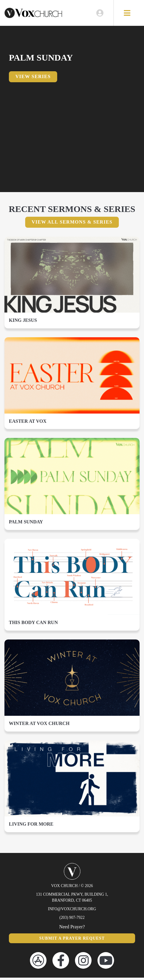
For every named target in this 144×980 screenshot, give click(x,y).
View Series (33, 79)
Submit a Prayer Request (72, 940)
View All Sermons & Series (72, 224)
